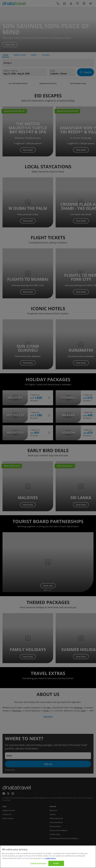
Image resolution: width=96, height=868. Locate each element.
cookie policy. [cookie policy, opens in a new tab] (51, 858)
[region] (48, 857)
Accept (56, 863)
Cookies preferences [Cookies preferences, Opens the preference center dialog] (38, 863)
